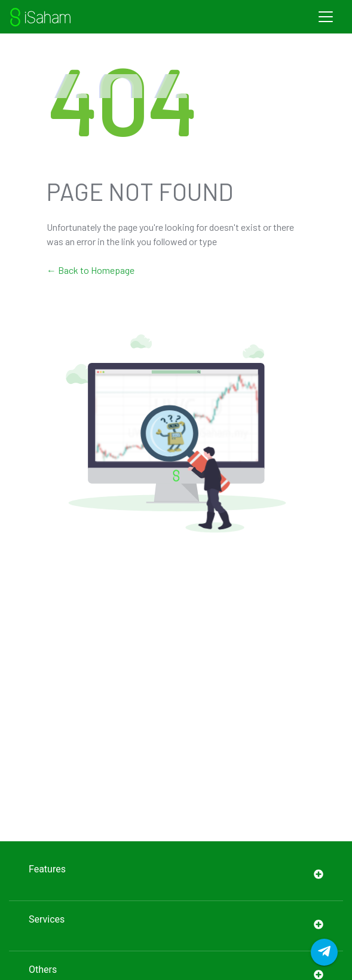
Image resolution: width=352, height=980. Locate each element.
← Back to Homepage (91, 270)
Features (176, 876)
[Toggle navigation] (326, 17)
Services (176, 926)
